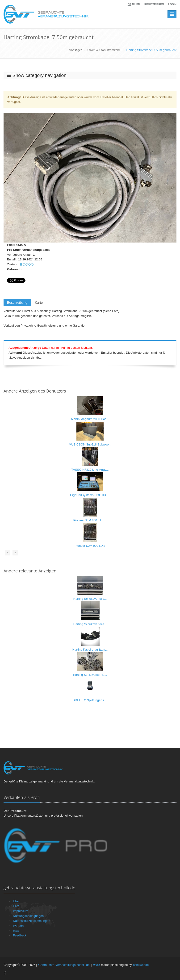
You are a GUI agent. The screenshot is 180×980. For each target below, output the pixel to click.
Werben (18, 926)
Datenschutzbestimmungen (32, 921)
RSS (16, 931)
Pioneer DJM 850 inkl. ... (90, 520)
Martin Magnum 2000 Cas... (90, 419)
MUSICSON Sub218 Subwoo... (90, 444)
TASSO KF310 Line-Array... (90, 470)
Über (16, 901)
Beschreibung (17, 303)
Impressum (21, 911)
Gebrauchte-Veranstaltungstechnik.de (64, 965)
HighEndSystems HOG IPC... (90, 495)
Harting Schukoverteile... (90, 599)
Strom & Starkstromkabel (104, 50)
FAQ (16, 906)
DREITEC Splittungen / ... (90, 700)
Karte (39, 303)
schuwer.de (141, 965)
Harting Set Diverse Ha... (90, 675)
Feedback (20, 935)
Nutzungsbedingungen (28, 916)
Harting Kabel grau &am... (90, 650)
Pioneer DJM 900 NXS (90, 546)
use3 (96, 965)
